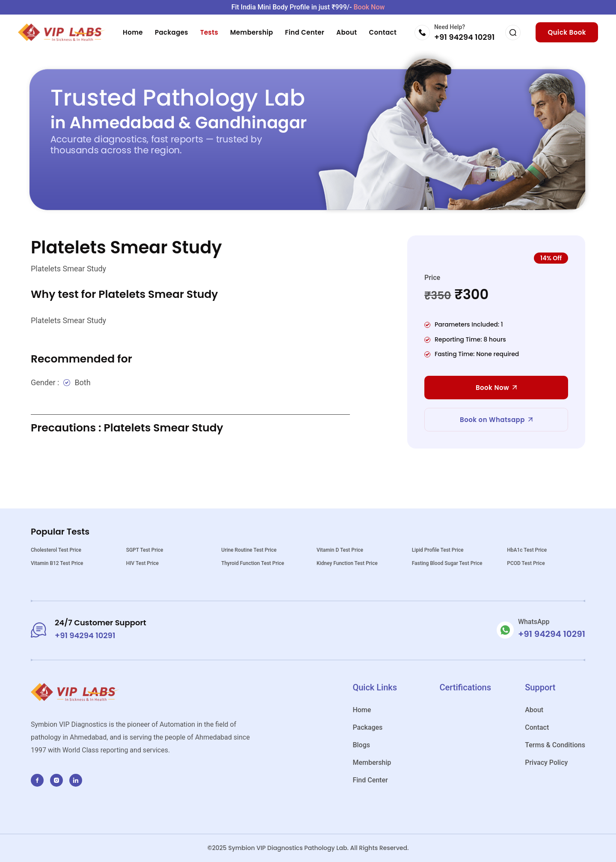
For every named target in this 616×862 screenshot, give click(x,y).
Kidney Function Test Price (347, 563)
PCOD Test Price (526, 563)
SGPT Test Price (145, 550)
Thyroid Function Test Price (253, 563)
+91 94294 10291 (464, 37)
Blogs (361, 745)
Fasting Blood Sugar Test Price (447, 563)
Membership (252, 32)
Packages (172, 32)
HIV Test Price (142, 563)
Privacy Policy (546, 762)
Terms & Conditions (555, 745)
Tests (209, 32)
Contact (383, 32)
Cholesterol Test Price (56, 550)
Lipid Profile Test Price (438, 550)
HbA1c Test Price (527, 550)
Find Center (305, 32)
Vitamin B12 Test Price (57, 563)
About (346, 32)
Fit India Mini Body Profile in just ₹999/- (308, 7)
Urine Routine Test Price (249, 550)
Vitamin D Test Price (340, 550)
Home (133, 32)
